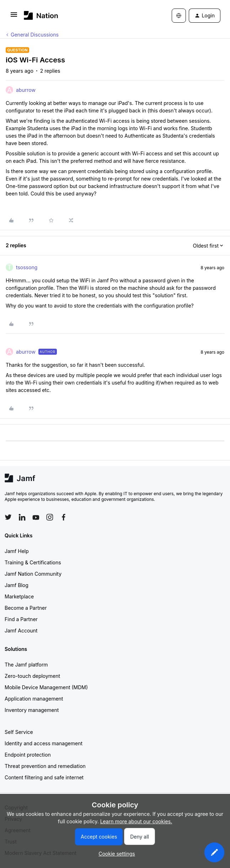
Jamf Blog (17, 585)
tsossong (27, 267)
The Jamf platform (26, 665)
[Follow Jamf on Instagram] (50, 517)
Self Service (19, 732)
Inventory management (32, 710)
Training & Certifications (33, 562)
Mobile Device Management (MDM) (46, 687)
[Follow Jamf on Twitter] (8, 517)
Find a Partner (21, 619)
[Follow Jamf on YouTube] (36, 517)
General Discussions (35, 35)
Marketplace (19, 596)
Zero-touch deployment (32, 676)
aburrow (26, 90)
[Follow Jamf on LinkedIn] (22, 517)
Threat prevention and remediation (45, 766)
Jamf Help (17, 551)
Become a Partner (26, 608)
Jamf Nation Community (33, 574)
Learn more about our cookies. (136, 821)
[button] (14, 17)
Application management (34, 699)
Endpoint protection (28, 755)
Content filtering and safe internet (44, 777)
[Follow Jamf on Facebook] (64, 517)
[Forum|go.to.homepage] (41, 15)
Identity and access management (44, 743)
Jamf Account (21, 631)
